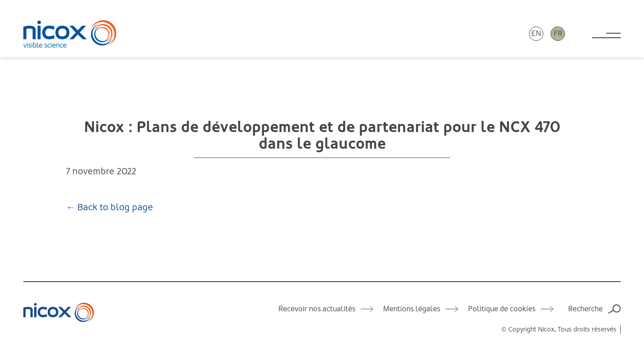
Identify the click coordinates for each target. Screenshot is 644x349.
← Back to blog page (110, 207)
